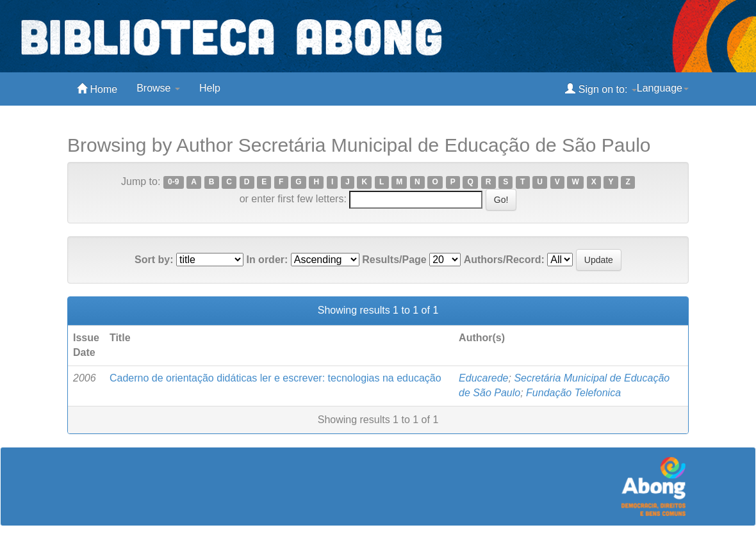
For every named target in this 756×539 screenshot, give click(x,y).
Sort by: (154, 260)
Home (97, 89)
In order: (267, 260)
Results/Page (394, 260)
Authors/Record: (504, 260)
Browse (158, 88)
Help (210, 88)
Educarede (483, 378)
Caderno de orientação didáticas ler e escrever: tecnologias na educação (275, 378)
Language (663, 88)
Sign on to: (601, 89)
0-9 (173, 182)
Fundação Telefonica (573, 393)
